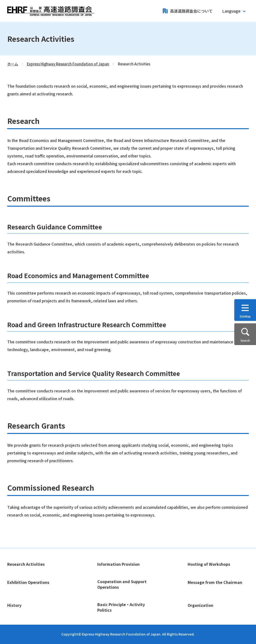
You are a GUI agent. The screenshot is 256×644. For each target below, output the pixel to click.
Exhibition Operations (28, 582)
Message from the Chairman (215, 582)
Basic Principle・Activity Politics (121, 607)
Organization (200, 605)
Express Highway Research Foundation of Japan (68, 64)
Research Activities (26, 564)
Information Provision (118, 564)
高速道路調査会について (191, 11)
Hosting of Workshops (209, 564)
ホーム (13, 64)
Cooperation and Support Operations (122, 584)
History (14, 605)
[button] (234, 11)
